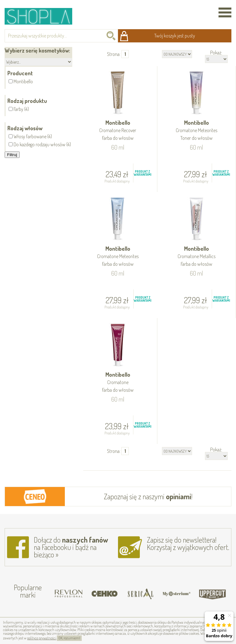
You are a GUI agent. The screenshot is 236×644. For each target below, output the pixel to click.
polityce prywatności (42, 638)
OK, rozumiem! (69, 638)
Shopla (43, 16)
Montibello (118, 131)
